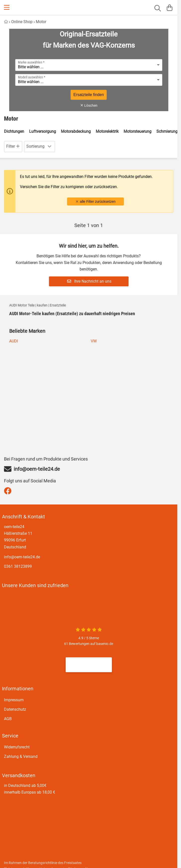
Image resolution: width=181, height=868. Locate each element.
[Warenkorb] (170, 7)
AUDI (14, 341)
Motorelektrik (107, 131)
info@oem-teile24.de (22, 557)
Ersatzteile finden (89, 95)
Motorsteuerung (137, 131)
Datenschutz (15, 709)
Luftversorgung (43, 131)
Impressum (14, 700)
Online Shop (22, 22)
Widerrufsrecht (17, 747)
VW (94, 341)
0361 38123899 (18, 566)
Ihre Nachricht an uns (89, 281)
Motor (41, 22)
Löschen (89, 105)
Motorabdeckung (76, 131)
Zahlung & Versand (21, 756)
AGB (8, 718)
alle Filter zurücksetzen (95, 201)
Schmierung (167, 131)
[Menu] (7, 7)
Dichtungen (14, 131)
